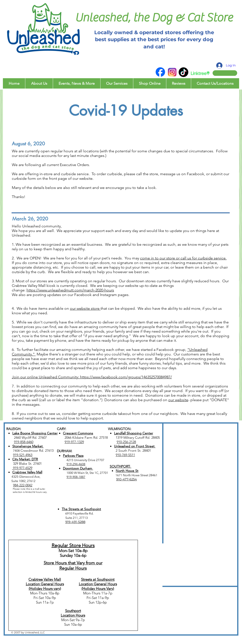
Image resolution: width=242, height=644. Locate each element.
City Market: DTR (25, 459)
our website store (85, 308)
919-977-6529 (22, 468)
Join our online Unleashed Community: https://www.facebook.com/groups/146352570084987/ (92, 377)
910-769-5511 (125, 455)
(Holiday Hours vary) (45, 589)
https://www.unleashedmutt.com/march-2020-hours (70, 290)
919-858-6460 (24, 442)
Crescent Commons (78, 433)
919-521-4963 (23, 455)
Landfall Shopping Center (134, 433)
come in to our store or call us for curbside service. (183, 258)
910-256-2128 (126, 442)
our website (178, 400)
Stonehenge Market (28, 446)
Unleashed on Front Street (135, 446)
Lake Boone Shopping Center (35, 433)
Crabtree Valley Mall (27, 472)
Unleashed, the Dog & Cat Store (154, 18)
